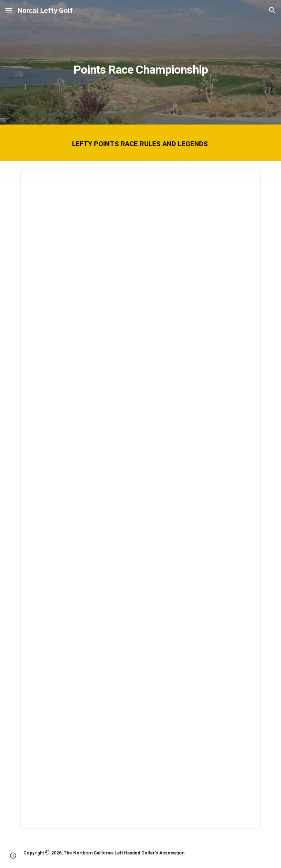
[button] (9, 10)
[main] (140, 62)
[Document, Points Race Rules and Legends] (140, 499)
